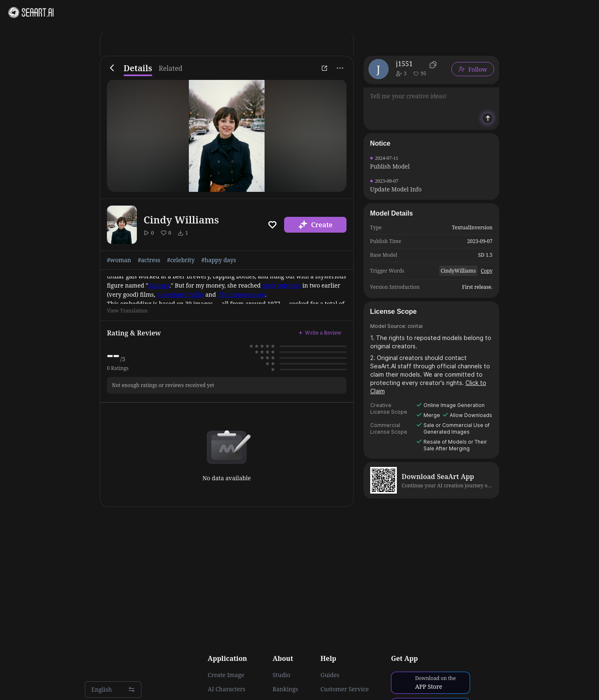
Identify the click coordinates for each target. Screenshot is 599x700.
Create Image (226, 675)
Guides (330, 675)
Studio (281, 675)
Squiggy (159, 285)
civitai (415, 326)
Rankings (285, 689)
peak (269, 285)
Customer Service (344, 689)
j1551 (405, 64)
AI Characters (226, 689)
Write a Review (320, 333)
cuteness (289, 285)
